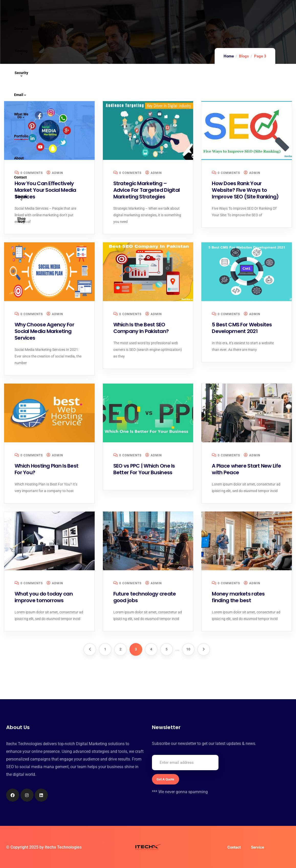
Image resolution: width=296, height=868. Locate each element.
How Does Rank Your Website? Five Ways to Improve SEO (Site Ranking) (245, 190)
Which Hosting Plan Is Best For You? (46, 469)
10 (188, 649)
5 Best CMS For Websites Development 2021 (242, 328)
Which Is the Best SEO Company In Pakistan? (141, 328)
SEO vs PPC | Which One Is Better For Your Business (144, 469)
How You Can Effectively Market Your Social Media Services (45, 190)
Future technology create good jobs (145, 597)
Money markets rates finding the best (238, 597)
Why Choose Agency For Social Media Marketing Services (44, 331)
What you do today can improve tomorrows (44, 597)
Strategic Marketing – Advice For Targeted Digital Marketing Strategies (147, 190)
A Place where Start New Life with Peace (246, 469)
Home (229, 56)
